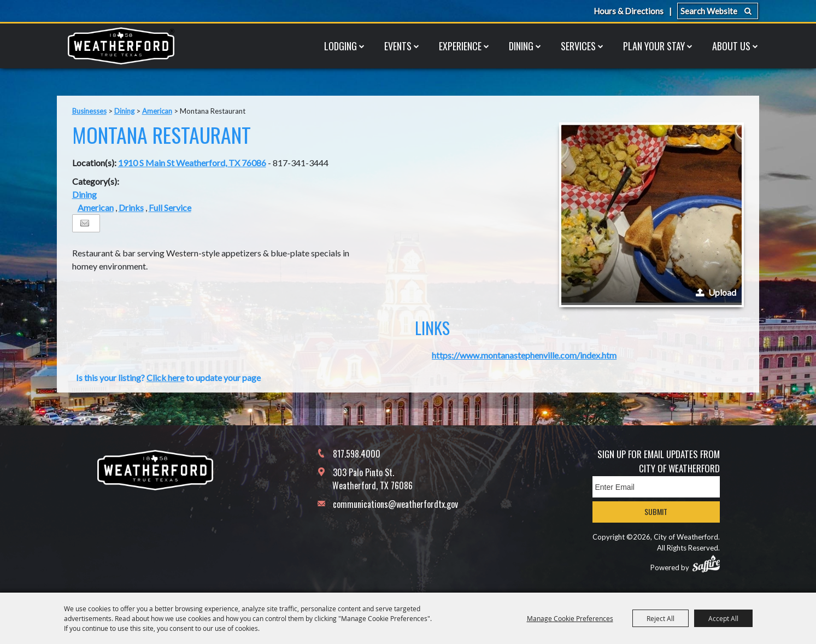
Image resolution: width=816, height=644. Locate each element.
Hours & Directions (629, 11)
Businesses (89, 111)
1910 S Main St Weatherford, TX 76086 (192, 163)
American (157, 111)
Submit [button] (656, 511)
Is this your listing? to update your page (168, 377)
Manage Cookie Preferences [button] (570, 618)
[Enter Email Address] (656, 487)
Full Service (170, 207)
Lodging (341, 46)
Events (398, 46)
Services (578, 46)
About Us (731, 46)
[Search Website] (718, 11)
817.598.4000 (357, 454)
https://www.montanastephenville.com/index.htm (524, 355)
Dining (521, 46)
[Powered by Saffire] (706, 564)
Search (748, 11)
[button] (651, 215)
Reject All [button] (661, 618)
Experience (460, 46)
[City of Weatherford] (121, 46)
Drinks (131, 207)
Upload (722, 292)
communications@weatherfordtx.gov (395, 504)
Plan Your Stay (654, 46)
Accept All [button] (723, 618)
